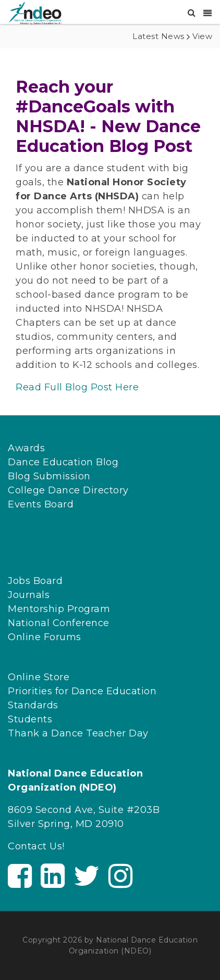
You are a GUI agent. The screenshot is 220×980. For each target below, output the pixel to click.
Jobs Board (35, 581)
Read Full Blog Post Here (77, 387)
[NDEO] (35, 12)
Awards (26, 448)
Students (30, 719)
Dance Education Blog (63, 462)
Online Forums (45, 637)
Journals (29, 595)
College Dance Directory (68, 490)
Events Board (41, 504)
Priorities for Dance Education (82, 691)
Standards (33, 705)
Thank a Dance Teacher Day (78, 733)
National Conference (59, 623)
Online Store (39, 677)
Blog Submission (49, 476)
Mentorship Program (59, 609)
